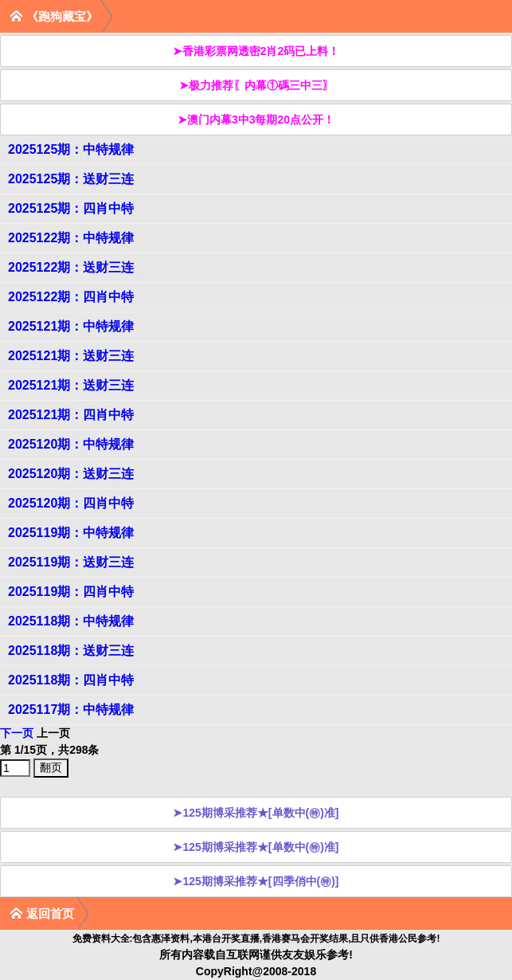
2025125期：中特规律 (71, 149)
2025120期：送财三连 (71, 474)
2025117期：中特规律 (71, 710)
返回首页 (42, 913)
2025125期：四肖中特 (71, 208)
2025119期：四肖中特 (71, 592)
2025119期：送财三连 (71, 562)
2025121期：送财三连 (71, 356)
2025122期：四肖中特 (71, 297)
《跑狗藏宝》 (54, 16)
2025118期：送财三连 (71, 651)
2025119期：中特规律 (71, 533)
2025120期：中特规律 (71, 444)
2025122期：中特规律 (71, 238)
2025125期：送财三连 (71, 179)
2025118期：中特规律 (71, 621)
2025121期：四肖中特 (71, 415)
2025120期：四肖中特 (71, 503)
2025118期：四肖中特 (71, 680)
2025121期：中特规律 (71, 326)
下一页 (17, 733)
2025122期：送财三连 (71, 267)
